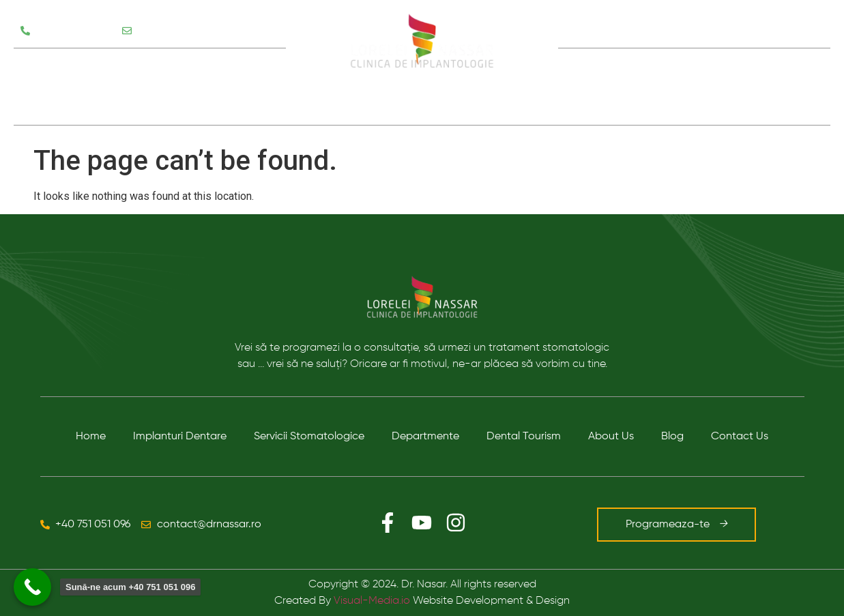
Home (91, 437)
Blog (701, 87)
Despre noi (624, 87)
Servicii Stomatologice (84, 68)
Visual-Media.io (372, 601)
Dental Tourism (524, 437)
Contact (765, 87)
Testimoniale (55, 106)
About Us (611, 437)
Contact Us (740, 437)
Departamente (209, 68)
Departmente (425, 437)
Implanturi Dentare (180, 437)
